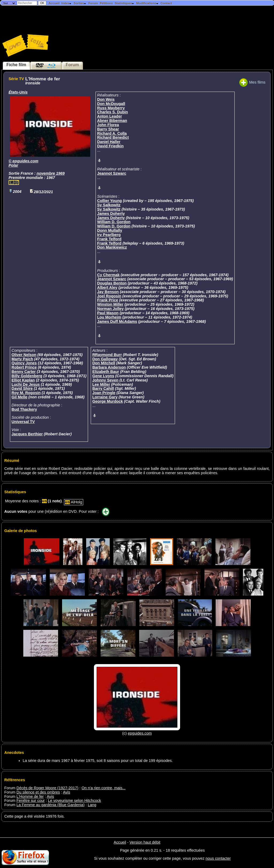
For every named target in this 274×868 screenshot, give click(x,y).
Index (66, 3)
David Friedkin (110, 146)
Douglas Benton (112, 283)
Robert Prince (24, 367)
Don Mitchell (104, 363)
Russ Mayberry (111, 108)
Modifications (147, 3)
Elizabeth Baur (106, 372)
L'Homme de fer (30, 796)
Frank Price (108, 300)
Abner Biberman (112, 121)
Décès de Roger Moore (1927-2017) (47, 788)
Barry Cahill (103, 388)
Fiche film (16, 65)
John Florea (108, 125)
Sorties (80, 3)
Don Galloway (105, 359)
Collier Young (109, 201)
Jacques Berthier (27, 434)
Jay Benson (108, 292)
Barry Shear (108, 129)
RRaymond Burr (107, 355)
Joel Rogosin (109, 296)
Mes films (252, 82)
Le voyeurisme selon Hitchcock (74, 800)
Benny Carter (24, 372)
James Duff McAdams (117, 321)
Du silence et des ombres (38, 792)
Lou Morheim (109, 317)
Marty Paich (22, 359)
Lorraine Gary (105, 397)
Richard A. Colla (112, 133)
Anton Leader (110, 116)
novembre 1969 (51, 173)
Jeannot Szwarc (112, 173)
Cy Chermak (108, 275)
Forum (93, 3)
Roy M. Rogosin (26, 393)
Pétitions (106, 3)
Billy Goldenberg (27, 376)
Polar (13, 165)
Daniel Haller (109, 142)
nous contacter (218, 858)
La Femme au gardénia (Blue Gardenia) (51, 805)
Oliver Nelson (24, 355)
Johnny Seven (105, 380)
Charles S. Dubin (113, 112)
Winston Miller (110, 304)
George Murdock (108, 401)
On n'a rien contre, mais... (104, 788)
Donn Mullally (110, 230)
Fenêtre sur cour (31, 800)
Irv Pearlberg (109, 235)
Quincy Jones (24, 363)
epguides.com (26, 161)
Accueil (54, 3)
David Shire (22, 388)
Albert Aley (107, 287)
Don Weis (106, 99)
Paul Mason (108, 313)
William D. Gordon (114, 222)
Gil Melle (19, 397)
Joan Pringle (104, 393)
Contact (166, 3)
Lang (92, 805)
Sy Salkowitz (109, 205)
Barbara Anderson (109, 367)
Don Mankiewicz (112, 247)
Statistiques (124, 3)
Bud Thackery (24, 409)
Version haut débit (145, 842)
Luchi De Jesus (26, 384)
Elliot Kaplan (23, 380)
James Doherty (111, 214)
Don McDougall (111, 104)
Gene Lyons (103, 376)
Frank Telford (109, 239)
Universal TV (23, 422)
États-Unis (18, 92)
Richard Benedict (113, 137)
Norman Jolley (110, 309)
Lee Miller (101, 384)
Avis (66, 792)
